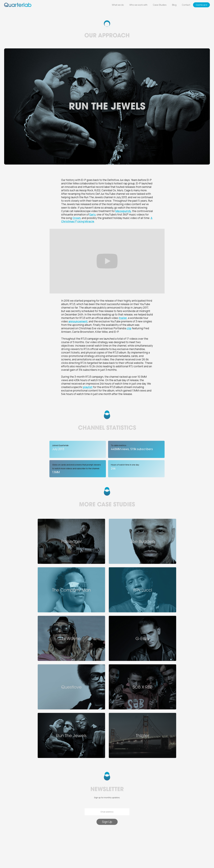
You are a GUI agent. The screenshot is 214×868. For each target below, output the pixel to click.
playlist (88, 387)
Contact (186, 5)
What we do (118, 5)
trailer (123, 318)
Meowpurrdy (123, 211)
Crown (77, 218)
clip (129, 328)
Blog (174, 5)
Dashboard (201, 5)
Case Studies (160, 5)
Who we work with (138, 5)
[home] (18, 5)
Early (93, 215)
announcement (78, 321)
